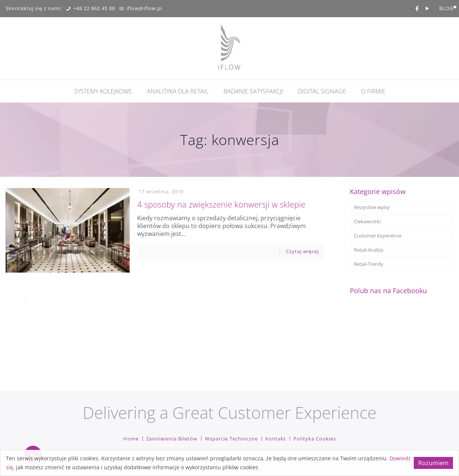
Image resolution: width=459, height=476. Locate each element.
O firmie (373, 91)
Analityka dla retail (178, 91)
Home (131, 439)
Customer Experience (378, 236)
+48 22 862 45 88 (91, 9)
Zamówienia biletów (172, 439)
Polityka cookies (315, 439)
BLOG (446, 9)
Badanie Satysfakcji (253, 91)
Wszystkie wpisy (372, 207)
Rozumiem (433, 463)
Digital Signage (322, 91)
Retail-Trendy (369, 264)
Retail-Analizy (369, 250)
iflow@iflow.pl (141, 9)
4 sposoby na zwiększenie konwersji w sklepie (221, 204)
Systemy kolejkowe (103, 91)
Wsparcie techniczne (231, 439)
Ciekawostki (367, 221)
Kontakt (276, 439)
